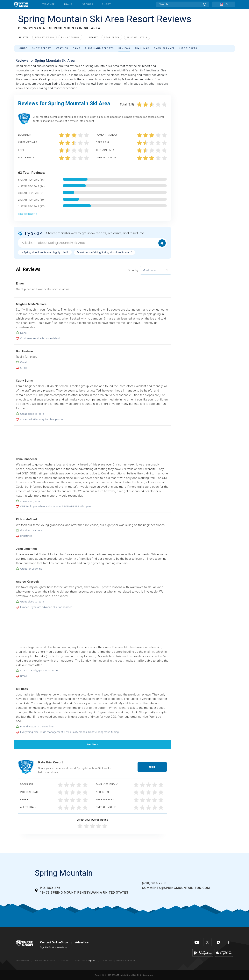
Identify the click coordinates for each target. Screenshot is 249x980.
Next (152, 767)
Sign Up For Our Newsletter (54, 947)
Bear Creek (112, 37)
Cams (77, 48)
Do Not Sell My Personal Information (119, 961)
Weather (49, 4)
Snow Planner (164, 48)
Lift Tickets (188, 48)
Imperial (92, 961)
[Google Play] (203, 953)
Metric (84, 961)
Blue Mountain (137, 37)
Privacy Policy (22, 961)
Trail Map (142, 48)
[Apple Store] (224, 953)
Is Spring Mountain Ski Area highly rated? (45, 252)
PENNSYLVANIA (32, 28)
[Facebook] (229, 942)
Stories (88, 4)
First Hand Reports (99, 48)
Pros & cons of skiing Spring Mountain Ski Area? (104, 252)
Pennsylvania (44, 37)
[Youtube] (197, 942)
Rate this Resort (28, 214)
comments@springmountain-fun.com (176, 888)
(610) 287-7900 (154, 883)
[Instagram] (218, 942)
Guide (23, 48)
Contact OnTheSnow (54, 942)
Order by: (133, 270)
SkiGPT (106, 4)
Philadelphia (70, 37)
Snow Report (42, 48)
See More (92, 744)
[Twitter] (207, 942)
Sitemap (65, 961)
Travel (68, 4)
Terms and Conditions (45, 961)
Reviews (124, 48)
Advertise (82, 942)
